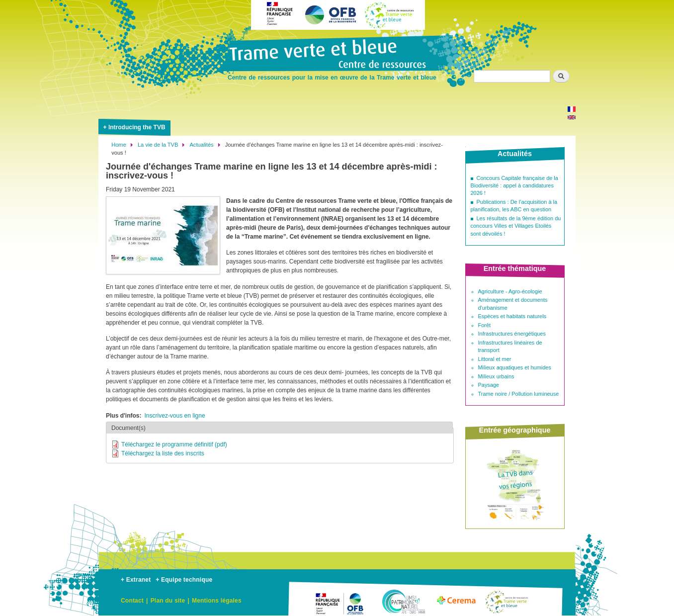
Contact (132, 601)
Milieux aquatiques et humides (515, 367)
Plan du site (168, 601)
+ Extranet (136, 580)
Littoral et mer (495, 359)
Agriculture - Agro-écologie (510, 291)
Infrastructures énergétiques (512, 334)
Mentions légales (217, 601)
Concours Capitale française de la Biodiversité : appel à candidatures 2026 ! (514, 186)
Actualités (201, 145)
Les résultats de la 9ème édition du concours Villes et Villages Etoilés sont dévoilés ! (516, 226)
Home (119, 145)
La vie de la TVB (158, 145)
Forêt (485, 325)
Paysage (489, 385)
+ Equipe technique (184, 580)
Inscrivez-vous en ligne (175, 416)
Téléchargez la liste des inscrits (163, 453)
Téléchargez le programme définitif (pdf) (174, 444)
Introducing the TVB (137, 127)
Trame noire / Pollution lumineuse (519, 394)
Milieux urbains (496, 376)
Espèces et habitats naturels (512, 316)
